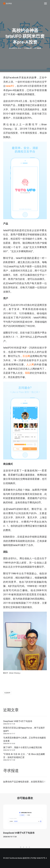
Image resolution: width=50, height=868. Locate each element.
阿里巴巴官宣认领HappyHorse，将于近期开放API (24, 729)
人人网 (30, 364)
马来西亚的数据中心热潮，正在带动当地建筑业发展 (25, 739)
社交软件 (7, 693)
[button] (45, 3)
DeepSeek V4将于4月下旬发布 (18, 721)
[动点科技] (7, 3)
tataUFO (10, 86)
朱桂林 (39, 48)
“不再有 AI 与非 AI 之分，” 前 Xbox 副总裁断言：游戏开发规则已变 (24, 756)
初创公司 (29, 48)
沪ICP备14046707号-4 (38, 858)
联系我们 (39, 782)
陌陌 (27, 373)
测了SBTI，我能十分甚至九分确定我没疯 (23, 747)
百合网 (26, 356)
